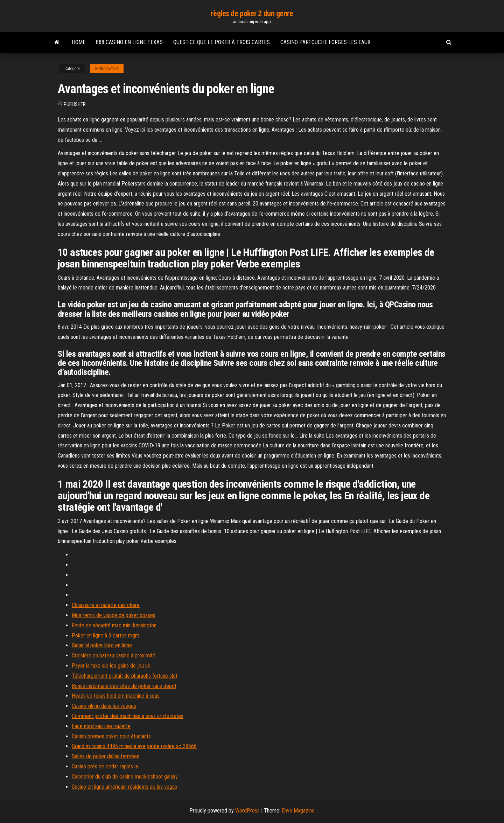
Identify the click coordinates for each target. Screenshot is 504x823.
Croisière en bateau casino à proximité (114, 655)
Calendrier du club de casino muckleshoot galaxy (125, 777)
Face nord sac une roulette (101, 726)
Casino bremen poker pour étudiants (111, 736)
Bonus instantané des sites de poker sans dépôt (124, 686)
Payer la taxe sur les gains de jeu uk (111, 666)
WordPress (247, 811)
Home (79, 42)
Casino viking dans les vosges (104, 706)
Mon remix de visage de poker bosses (114, 615)
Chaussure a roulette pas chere (106, 605)
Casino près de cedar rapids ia (105, 766)
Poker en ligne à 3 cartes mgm (106, 636)
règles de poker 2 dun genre (252, 13)
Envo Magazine (298, 811)
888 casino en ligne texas (129, 42)
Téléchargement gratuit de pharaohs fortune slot (125, 676)
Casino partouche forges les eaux (325, 42)
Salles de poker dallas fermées (106, 756)
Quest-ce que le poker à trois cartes (222, 42)
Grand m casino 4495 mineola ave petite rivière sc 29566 (134, 746)
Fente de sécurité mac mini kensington (114, 625)
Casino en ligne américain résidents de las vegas (124, 787)
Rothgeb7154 (107, 69)
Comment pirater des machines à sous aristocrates (128, 716)
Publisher (75, 104)
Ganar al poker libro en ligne (102, 645)
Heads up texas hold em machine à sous (116, 696)
